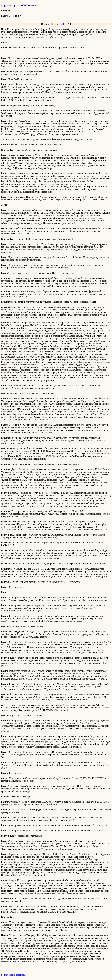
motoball (23, 5)
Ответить (34, 5)
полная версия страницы (13, 975)
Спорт (13, 5)
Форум (5, 5)
